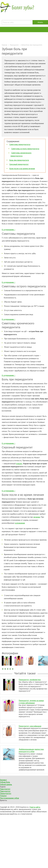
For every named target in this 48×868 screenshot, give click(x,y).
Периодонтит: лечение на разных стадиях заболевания (31, 702)
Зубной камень (6, 784)
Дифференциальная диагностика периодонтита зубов (31, 750)
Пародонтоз (5, 791)
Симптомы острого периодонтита (25, 149)
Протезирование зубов (9, 798)
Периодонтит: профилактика (30, 680)
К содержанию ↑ (9, 230)
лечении (37, 517)
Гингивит (3, 780)
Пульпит (3, 796)
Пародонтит (5, 789)
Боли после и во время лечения (22, 168)
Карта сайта (35, 807)
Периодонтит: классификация (30, 726)
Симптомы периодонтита (20, 144)
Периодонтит (6, 793)
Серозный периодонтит (19, 164)
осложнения (20, 523)
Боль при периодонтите (19, 160)
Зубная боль (5, 782)
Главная (4, 45)
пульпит (19, 464)
